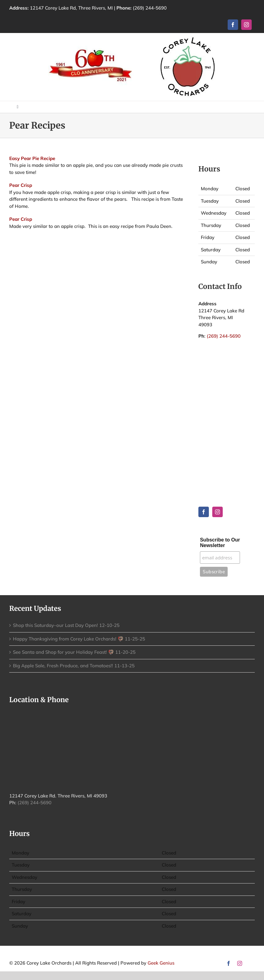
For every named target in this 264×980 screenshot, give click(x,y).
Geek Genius (161, 963)
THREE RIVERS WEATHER (227, 377)
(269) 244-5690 (150, 8)
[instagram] (246, 25)
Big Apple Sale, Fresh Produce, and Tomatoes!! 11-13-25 (74, 666)
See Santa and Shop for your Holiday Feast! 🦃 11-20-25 (74, 652)
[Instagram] (217, 512)
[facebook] (233, 25)
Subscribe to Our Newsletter (220, 543)
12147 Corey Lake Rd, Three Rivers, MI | (81, 8)
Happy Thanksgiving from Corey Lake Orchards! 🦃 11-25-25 (79, 639)
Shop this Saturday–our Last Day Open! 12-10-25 (66, 625)
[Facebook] (204, 512)
